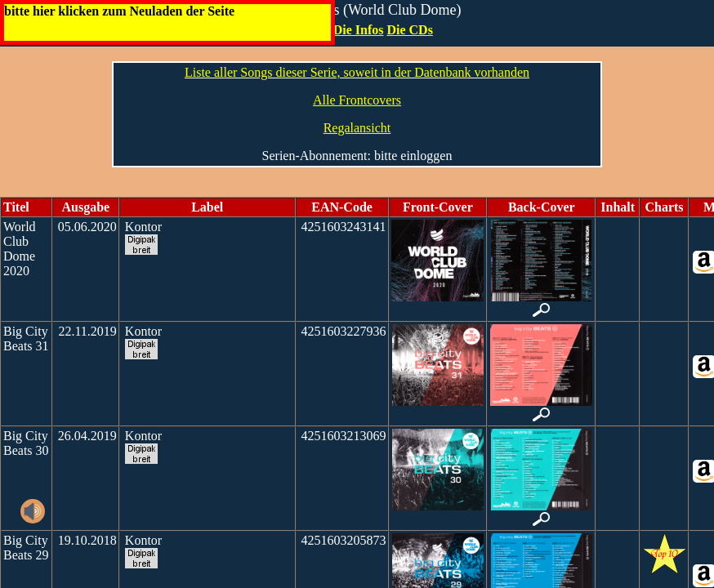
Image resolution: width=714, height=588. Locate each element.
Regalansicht (357, 128)
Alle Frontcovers (357, 100)
